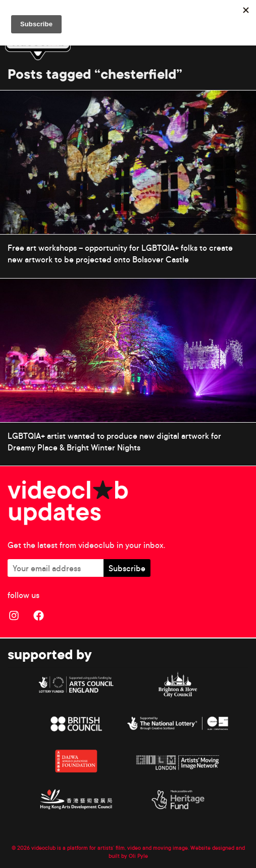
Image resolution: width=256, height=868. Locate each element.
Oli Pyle (138, 856)
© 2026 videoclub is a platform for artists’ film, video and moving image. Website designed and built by (128, 852)
